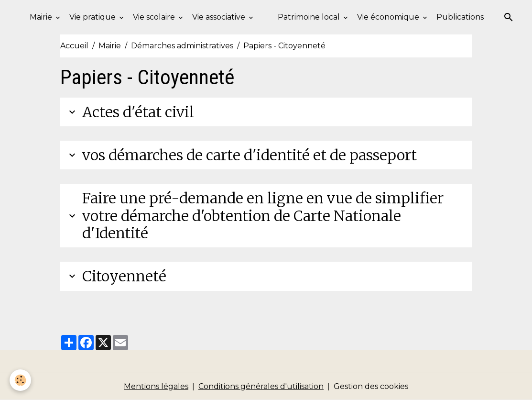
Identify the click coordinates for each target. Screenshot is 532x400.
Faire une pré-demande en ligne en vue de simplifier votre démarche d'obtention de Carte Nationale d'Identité (255, 216)
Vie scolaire (155, 17)
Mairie (42, 17)
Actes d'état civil (130, 112)
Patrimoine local (310, 17)
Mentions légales (156, 386)
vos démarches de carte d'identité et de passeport (241, 155)
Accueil (74, 46)
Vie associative (220, 17)
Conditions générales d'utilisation (261, 386)
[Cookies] (20, 380)
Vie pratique (93, 17)
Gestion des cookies (371, 386)
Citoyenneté (116, 276)
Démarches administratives (182, 46)
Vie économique (389, 17)
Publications (460, 17)
